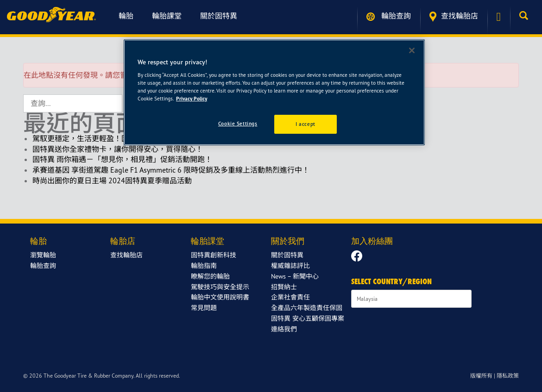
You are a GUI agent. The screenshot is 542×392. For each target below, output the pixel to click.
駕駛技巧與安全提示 (220, 287)
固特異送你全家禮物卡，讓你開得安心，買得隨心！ (118, 149)
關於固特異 (219, 16)
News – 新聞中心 (295, 276)
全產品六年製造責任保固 (307, 308)
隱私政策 (508, 376)
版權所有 (481, 376)
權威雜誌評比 (290, 265)
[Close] (412, 50)
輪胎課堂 (167, 16)
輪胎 (126, 16)
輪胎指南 (204, 265)
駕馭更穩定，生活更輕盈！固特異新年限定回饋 (110, 138)
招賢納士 (284, 287)
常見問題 (204, 308)
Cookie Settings (238, 124)
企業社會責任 (290, 297)
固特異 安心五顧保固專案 (308, 318)
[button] (526, 16)
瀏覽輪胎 (43, 255)
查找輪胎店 (454, 16)
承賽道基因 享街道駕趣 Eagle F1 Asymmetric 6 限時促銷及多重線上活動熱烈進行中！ (171, 170)
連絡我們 (284, 329)
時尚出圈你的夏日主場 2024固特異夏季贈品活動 (112, 180)
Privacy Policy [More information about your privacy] (192, 99)
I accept (306, 124)
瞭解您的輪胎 (210, 276)
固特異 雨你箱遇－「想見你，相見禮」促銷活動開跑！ (122, 159)
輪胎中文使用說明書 (220, 297)
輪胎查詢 (389, 16)
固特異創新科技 (214, 255)
